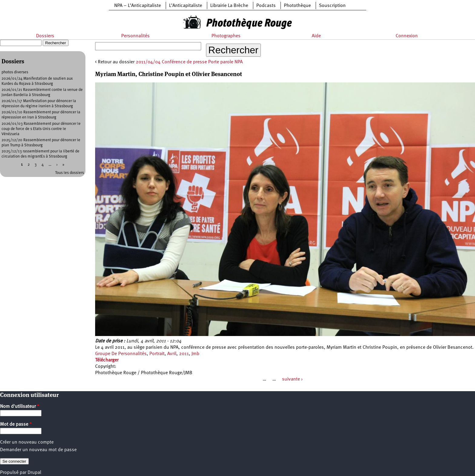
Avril (172, 354)
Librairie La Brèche (229, 6)
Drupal (34, 473)
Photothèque (297, 6)
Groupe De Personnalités (121, 354)
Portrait (157, 354)
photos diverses (15, 72)
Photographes (226, 36)
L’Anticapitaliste (186, 6)
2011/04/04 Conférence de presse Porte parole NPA (189, 62)
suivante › (292, 379)
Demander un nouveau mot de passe (38, 450)
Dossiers (45, 36)
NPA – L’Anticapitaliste (138, 6)
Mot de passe (16, 424)
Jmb (195, 354)
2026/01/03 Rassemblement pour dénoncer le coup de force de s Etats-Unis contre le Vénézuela (41, 129)
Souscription (332, 6)
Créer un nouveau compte (27, 442)
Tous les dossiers (70, 173)
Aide (316, 36)
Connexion (407, 36)
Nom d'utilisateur (20, 407)
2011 (184, 354)
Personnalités (135, 36)
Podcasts (266, 6)
